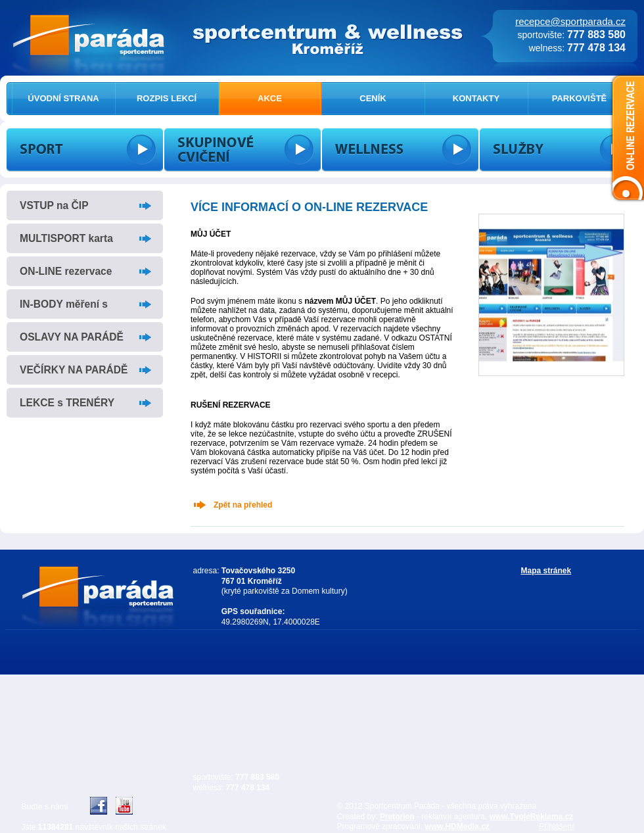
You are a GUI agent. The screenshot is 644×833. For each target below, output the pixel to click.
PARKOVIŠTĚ (580, 98)
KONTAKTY (476, 98)
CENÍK (373, 98)
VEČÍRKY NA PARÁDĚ (74, 370)
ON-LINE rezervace (66, 271)
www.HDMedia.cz (457, 826)
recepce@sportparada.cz (570, 21)
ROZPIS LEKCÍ (167, 98)
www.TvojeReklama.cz (532, 817)
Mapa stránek (546, 571)
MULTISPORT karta (66, 238)
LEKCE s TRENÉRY (67, 403)
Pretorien (397, 817)
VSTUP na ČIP (54, 205)
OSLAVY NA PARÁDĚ (72, 337)
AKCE (270, 98)
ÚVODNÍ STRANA (63, 98)
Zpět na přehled (243, 505)
